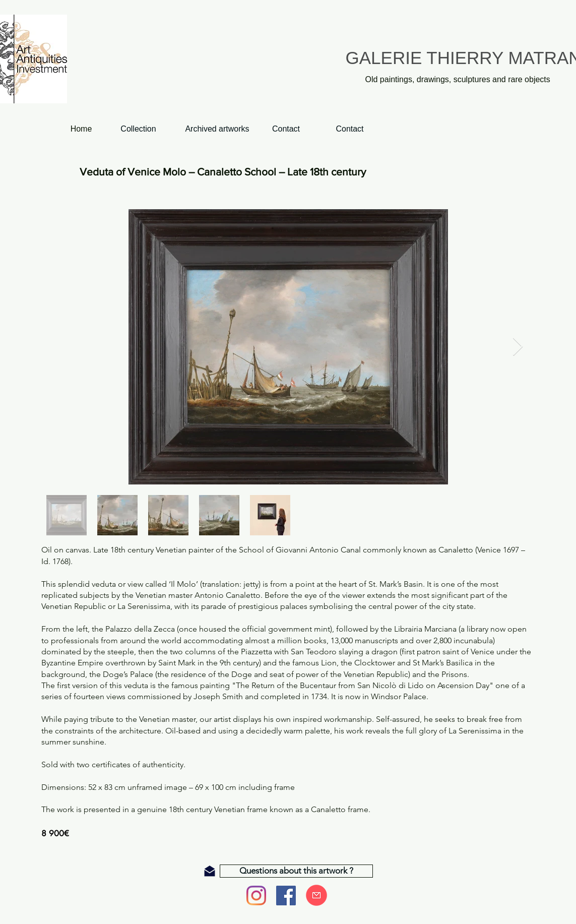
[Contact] (350, 129)
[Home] (81, 129)
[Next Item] (518, 347)
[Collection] (139, 129)
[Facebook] (286, 896)
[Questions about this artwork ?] (296, 871)
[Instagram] (256, 896)
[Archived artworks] (217, 129)
